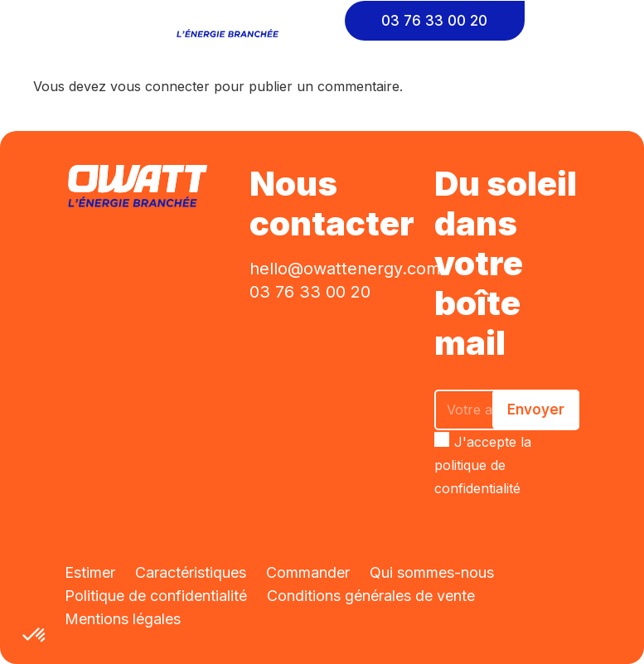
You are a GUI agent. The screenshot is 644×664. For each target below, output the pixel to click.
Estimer (90, 572)
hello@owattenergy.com (345, 269)
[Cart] (578, 21)
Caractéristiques (191, 572)
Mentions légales (123, 619)
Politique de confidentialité (156, 596)
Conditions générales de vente (371, 596)
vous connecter (160, 86)
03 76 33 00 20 (310, 292)
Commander (308, 572)
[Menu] (25, 21)
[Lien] (232, 21)
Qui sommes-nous (432, 572)
